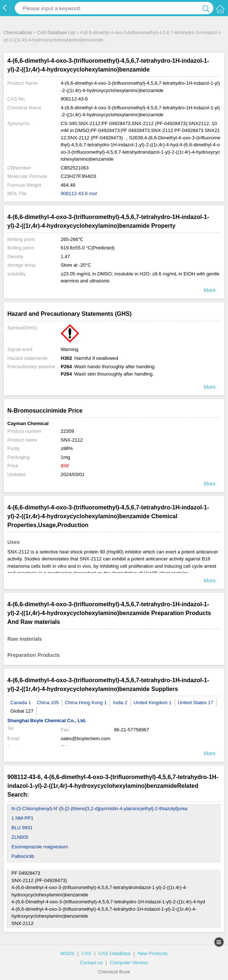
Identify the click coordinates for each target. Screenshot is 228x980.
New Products (152, 953)
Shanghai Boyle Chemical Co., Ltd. (47, 721)
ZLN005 (20, 837)
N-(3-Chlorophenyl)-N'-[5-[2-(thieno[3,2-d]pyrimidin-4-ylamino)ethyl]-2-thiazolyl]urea (99, 809)
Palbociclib (23, 856)
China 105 (48, 703)
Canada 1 (21, 703)
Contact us (91, 963)
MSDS (68, 953)
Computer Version (129, 963)
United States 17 (196, 703)
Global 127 (22, 711)
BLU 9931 (22, 828)
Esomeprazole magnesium (40, 847)
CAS (87, 953)
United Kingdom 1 (152, 703)
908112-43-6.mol (79, 193)
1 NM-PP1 (22, 818)
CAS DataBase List (56, 33)
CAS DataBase (115, 953)
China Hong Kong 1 (86, 703)
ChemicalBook (18, 33)
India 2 (120, 703)
